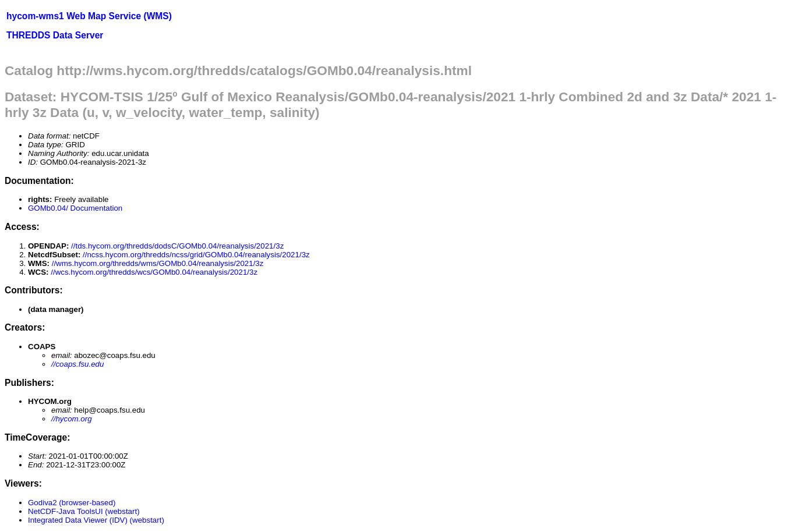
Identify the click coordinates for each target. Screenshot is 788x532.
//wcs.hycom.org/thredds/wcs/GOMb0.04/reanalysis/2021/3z (154, 272)
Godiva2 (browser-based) (72, 503)
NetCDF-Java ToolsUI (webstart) (84, 511)
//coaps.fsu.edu (77, 364)
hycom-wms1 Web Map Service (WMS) (89, 16)
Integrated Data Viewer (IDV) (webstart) (96, 520)
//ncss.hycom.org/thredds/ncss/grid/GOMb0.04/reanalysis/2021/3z (196, 255)
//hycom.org (72, 419)
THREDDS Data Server (55, 35)
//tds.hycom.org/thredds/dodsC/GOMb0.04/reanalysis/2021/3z (177, 246)
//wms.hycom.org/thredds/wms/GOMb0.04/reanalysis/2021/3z (158, 263)
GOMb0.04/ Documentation (75, 208)
